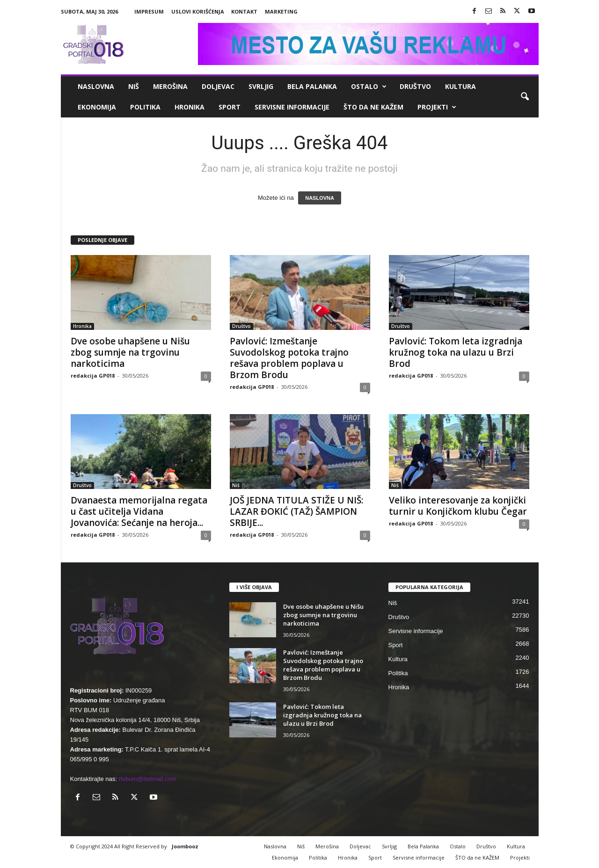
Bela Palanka (312, 86)
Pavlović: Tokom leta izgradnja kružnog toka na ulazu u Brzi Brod (456, 352)
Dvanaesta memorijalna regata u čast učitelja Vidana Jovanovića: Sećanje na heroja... (139, 511)
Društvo (415, 86)
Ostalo (369, 87)
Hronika (190, 107)
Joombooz (185, 846)
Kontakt (244, 11)
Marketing (281, 11)
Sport (230, 107)
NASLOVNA (320, 198)
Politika (145, 107)
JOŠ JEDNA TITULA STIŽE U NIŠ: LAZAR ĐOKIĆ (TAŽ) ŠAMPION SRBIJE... (296, 511)
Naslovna (96, 86)
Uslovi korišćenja (198, 11)
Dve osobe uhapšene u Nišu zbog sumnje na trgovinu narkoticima (130, 352)
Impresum (149, 11)
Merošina (170, 86)
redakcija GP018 (93, 376)
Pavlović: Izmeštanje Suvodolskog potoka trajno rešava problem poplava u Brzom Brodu (289, 358)
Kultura (460, 86)
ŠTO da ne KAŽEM (373, 107)
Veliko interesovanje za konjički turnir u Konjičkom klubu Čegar (458, 506)
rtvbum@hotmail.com (148, 779)
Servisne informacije (292, 107)
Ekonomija (97, 107)
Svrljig (261, 86)
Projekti (437, 107)
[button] (525, 97)
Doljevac (218, 86)
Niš (134, 86)
